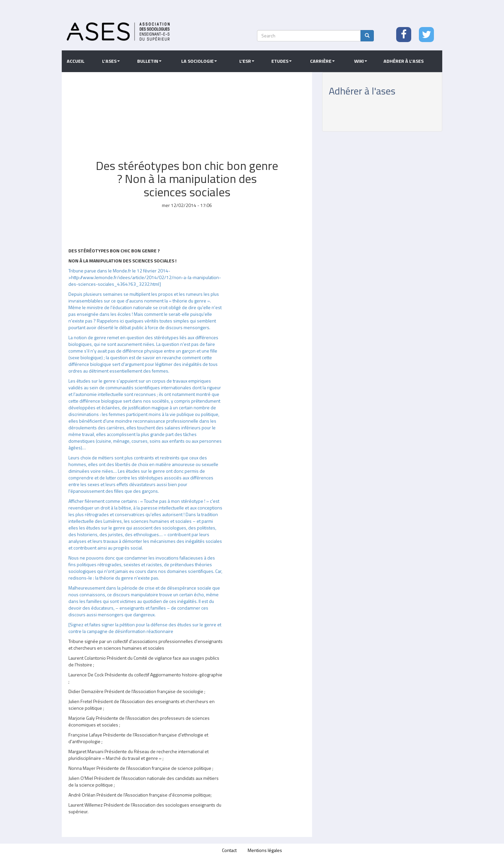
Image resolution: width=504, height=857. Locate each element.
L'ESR (247, 61)
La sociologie (199, 61)
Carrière (322, 61)
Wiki (361, 61)
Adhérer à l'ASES (404, 61)
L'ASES (111, 61)
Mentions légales (265, 850)
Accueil (76, 61)
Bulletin (149, 61)
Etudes (282, 61)
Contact (229, 850)
